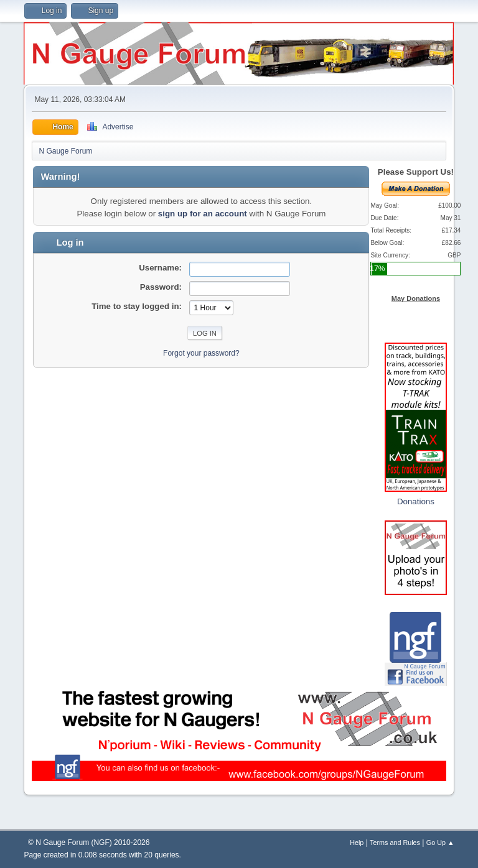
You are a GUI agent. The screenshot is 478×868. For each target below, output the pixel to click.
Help (357, 843)
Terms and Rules (395, 843)
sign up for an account (203, 214)
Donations (416, 501)
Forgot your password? (201, 353)
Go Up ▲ (440, 843)
